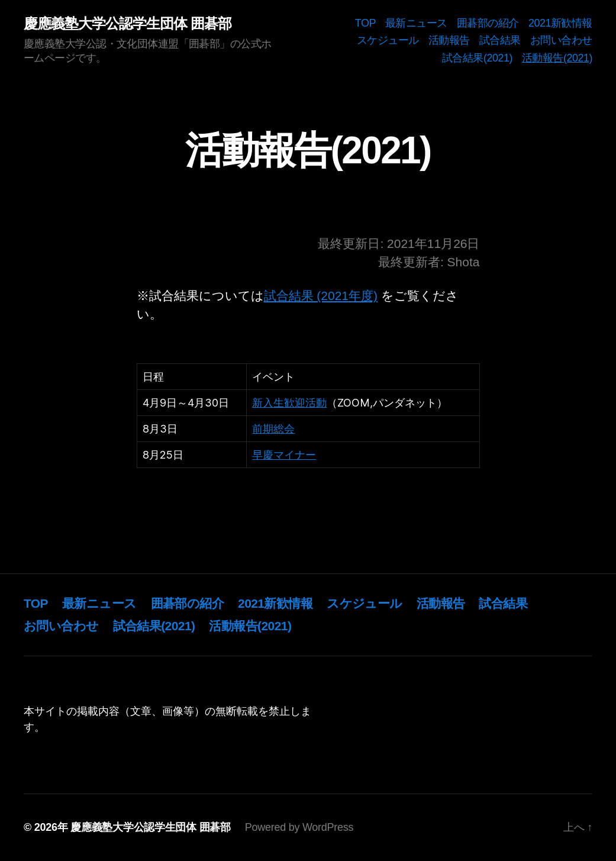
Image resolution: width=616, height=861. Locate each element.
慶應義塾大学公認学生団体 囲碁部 (128, 24)
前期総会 (273, 429)
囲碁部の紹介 (488, 23)
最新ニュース (416, 23)
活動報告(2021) (557, 58)
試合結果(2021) (477, 58)
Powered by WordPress (299, 827)
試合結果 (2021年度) (321, 296)
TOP (365, 23)
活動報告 (449, 40)
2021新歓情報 (560, 23)
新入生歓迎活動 (289, 403)
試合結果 (500, 40)
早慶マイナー (284, 455)
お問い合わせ (561, 40)
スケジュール (388, 40)
